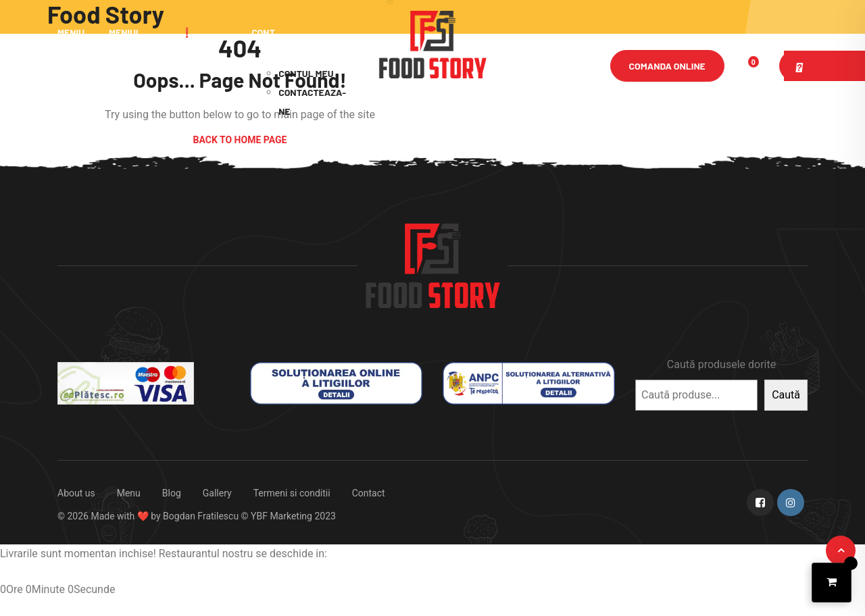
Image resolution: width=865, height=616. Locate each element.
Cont (263, 32)
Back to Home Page (240, 140)
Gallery (217, 493)
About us (76, 493)
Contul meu (306, 73)
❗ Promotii (201, 64)
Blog (172, 493)
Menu (129, 493)
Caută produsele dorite (721, 364)
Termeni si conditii (292, 493)
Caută (786, 395)
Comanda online (667, 66)
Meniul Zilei (125, 64)
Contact (369, 493)
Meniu (71, 32)
